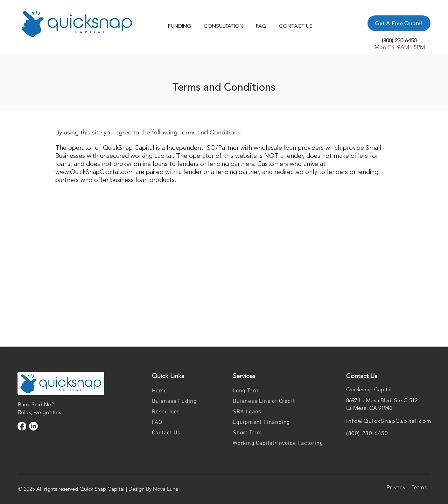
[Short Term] (257, 433)
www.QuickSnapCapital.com (94, 172)
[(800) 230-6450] (397, 433)
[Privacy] (396, 488)
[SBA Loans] (257, 412)
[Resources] (176, 412)
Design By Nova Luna (153, 489)
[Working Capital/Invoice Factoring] (283, 443)
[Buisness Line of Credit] (268, 401)
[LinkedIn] (33, 426)
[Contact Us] (176, 433)
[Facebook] (22, 426)
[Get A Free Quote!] (399, 23)
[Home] (176, 391)
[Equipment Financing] (268, 422)
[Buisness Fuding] (176, 401)
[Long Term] (257, 391)
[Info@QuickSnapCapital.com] (397, 421)
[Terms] (420, 488)
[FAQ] (176, 422)
